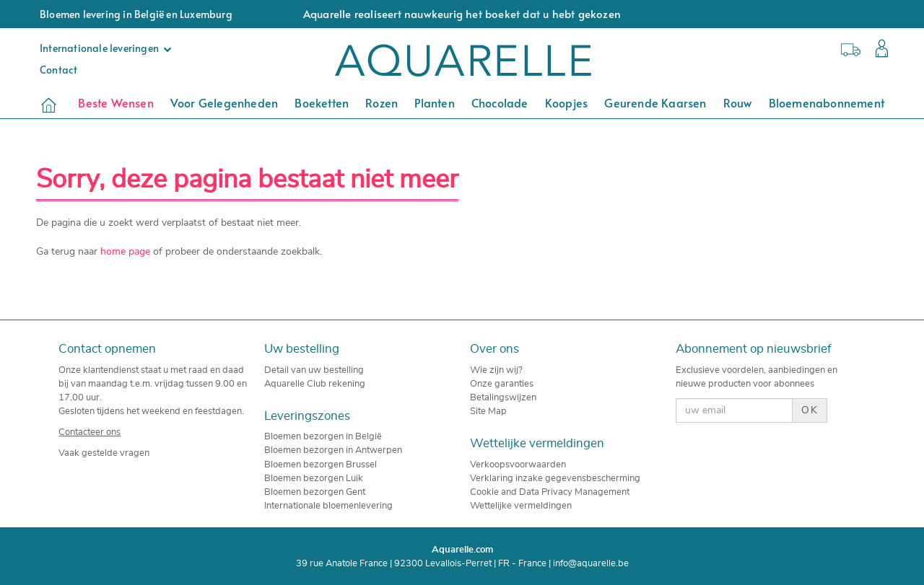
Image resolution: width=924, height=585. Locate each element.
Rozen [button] (382, 102)
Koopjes (566, 102)
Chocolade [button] (500, 102)
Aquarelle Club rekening (315, 384)
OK (810, 410)
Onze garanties (502, 384)
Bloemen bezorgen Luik (314, 478)
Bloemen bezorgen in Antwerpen (333, 450)
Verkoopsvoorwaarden (518, 465)
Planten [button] (434, 102)
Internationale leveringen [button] (109, 48)
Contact (58, 70)
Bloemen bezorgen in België (323, 436)
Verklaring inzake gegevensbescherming (555, 478)
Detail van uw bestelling (314, 370)
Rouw (738, 102)
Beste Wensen (115, 102)
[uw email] (734, 410)
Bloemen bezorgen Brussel (321, 465)
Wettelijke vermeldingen (521, 506)
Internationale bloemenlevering (328, 506)
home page (125, 252)
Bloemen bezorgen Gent (315, 492)
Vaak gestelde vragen (104, 453)
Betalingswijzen (503, 397)
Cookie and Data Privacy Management (550, 492)
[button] (878, 50)
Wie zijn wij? (496, 370)
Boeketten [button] (322, 102)
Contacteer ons (90, 432)
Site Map (488, 411)
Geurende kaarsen (655, 102)
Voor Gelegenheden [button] (224, 102)
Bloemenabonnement (827, 102)
